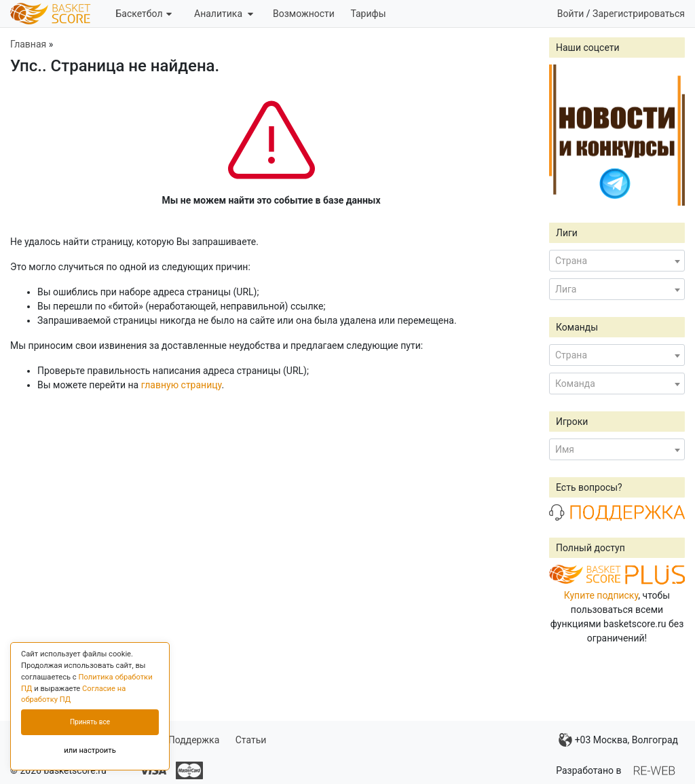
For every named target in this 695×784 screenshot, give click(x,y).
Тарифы (368, 14)
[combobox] (617, 261)
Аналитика (224, 14)
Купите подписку (601, 595)
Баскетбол (143, 14)
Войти (571, 14)
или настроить (90, 750)
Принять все (90, 722)
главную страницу (182, 385)
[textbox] (617, 261)
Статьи (251, 740)
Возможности (304, 14)
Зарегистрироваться (639, 14)
